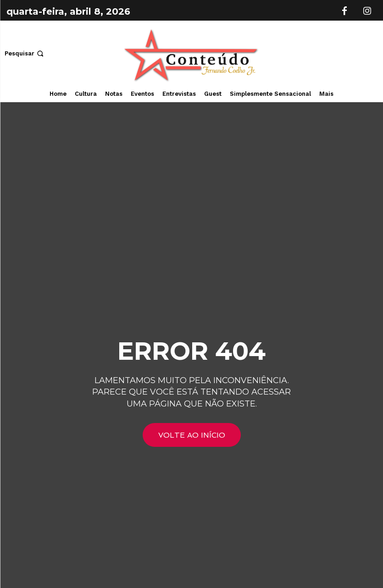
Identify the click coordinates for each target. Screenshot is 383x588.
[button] (25, 53)
